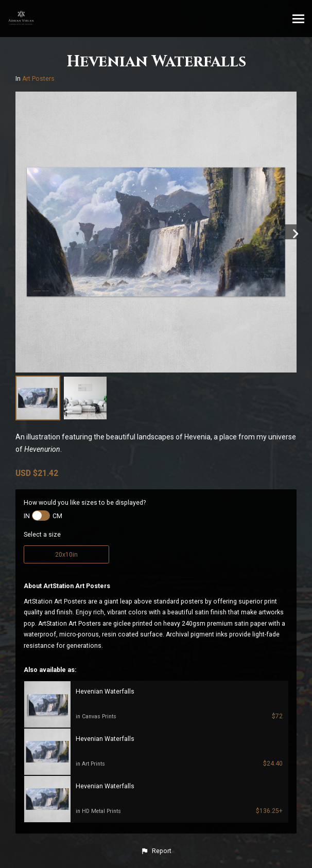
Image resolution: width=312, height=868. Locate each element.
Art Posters (38, 79)
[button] (156, 851)
